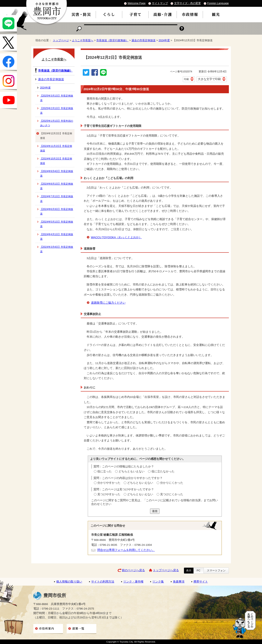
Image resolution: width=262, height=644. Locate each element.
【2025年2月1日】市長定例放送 (57, 111)
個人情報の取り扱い (69, 582)
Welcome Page (137, 3)
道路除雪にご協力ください (108, 303)
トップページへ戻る (166, 570)
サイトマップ (160, 3)
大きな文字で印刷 (209, 79)
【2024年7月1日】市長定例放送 (57, 199)
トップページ (61, 40)
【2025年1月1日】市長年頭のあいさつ (57, 123)
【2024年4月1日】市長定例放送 (57, 237)
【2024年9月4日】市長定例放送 (57, 173)
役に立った (105, 471)
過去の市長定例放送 (144, 40)
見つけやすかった (109, 494)
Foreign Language (218, 3)
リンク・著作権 (133, 582)
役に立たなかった (163, 471)
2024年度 (164, 40)
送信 (155, 511)
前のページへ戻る (133, 570)
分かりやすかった (109, 483)
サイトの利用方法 (103, 582)
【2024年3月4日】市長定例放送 (57, 249)
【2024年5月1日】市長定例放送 (57, 224)
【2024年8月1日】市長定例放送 (57, 186)
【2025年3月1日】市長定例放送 (57, 98)
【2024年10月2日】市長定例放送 (56, 161)
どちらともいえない (132, 471)
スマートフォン (216, 570)
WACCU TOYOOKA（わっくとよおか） (116, 237)
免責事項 (179, 582)
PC (199, 570)
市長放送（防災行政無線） (112, 40)
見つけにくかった (172, 494)
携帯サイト (201, 582)
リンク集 (158, 582)
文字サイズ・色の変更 (187, 3)
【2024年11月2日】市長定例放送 (56, 148)
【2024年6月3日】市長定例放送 (57, 211)
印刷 (186, 79)
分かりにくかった (172, 483)
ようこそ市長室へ (83, 40)
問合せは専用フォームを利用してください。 (126, 550)
